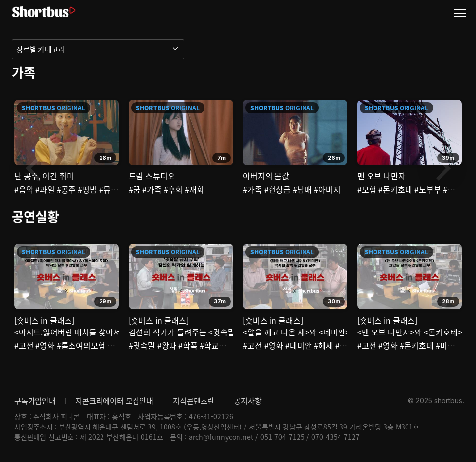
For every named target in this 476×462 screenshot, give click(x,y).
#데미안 (299, 345)
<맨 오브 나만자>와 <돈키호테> (410, 332)
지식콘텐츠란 (194, 401)
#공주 (66, 189)
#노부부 (428, 189)
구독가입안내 (35, 401)
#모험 (367, 189)
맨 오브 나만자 (381, 176)
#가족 (152, 189)
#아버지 (327, 189)
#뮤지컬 (112, 189)
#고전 (24, 345)
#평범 (87, 189)
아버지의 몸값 (266, 176)
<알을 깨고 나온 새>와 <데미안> (296, 332)
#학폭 (188, 345)
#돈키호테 (395, 189)
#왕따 (167, 345)
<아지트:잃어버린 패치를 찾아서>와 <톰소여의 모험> (102, 332)
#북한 (345, 345)
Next (442, 168)
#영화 (45, 345)
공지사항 (248, 401)
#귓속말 (142, 345)
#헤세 (323, 345)
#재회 (194, 189)
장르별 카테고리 (40, 49)
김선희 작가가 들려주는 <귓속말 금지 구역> (201, 332)
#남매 (302, 189)
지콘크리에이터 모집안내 (114, 401)
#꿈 (135, 189)
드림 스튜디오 (152, 176)
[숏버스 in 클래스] (44, 320)
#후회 (173, 189)
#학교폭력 (217, 345)
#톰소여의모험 (81, 345)
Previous (34, 168)
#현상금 (277, 189)
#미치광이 (453, 345)
